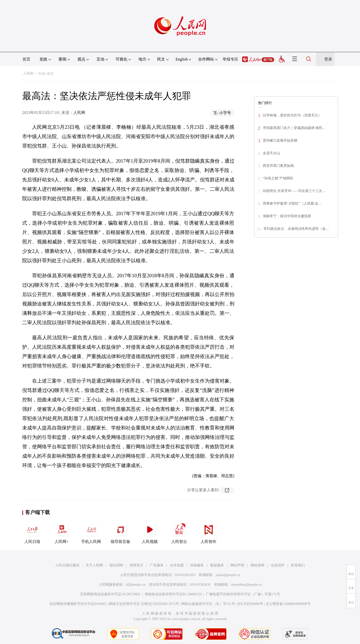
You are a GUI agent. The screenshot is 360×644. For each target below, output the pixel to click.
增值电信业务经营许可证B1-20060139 (173, 594)
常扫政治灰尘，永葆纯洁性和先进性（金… (296, 229)
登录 (328, 59)
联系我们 (298, 565)
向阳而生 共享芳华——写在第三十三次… (294, 191)
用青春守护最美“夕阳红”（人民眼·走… (292, 204)
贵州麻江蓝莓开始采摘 (280, 140)
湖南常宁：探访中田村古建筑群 (287, 216)
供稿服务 (197, 565)
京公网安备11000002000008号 (288, 604)
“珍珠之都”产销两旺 (278, 178)
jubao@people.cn (228, 575)
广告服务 (157, 565)
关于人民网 (94, 565)
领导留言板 (120, 532)
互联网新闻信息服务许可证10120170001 (110, 594)
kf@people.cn (136, 585)
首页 (26, 59)
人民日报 (32, 532)
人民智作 (208, 532)
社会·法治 (46, 74)
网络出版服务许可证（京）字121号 (208, 604)
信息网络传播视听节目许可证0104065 (78, 604)
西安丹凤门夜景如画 (278, 166)
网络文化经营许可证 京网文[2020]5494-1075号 (144, 604)
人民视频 (150, 532)
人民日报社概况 (67, 565)
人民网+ (62, 532)
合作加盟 (177, 565)
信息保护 (278, 565)
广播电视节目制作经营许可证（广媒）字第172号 (243, 594)
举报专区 (230, 59)
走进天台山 (271, 153)
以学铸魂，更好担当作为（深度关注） (292, 115)
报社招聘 (116, 565)
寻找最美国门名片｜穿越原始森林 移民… (294, 128)
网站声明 (237, 565)
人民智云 (179, 532)
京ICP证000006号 (250, 604)
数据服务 (217, 565)
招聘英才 (136, 565)
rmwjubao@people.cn (246, 585)
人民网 (28, 74)
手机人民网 (91, 532)
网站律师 (258, 565)
